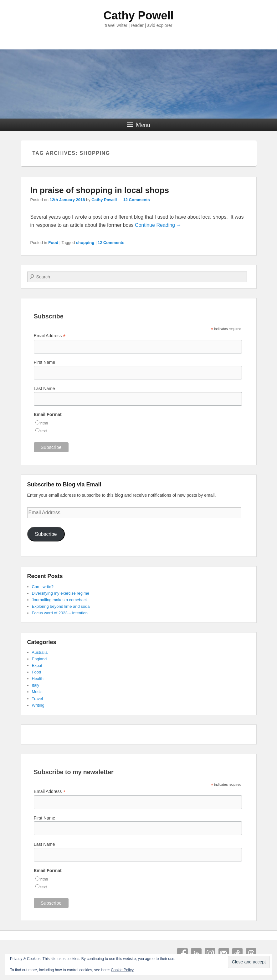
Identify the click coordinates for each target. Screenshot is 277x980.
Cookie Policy (122, 970)
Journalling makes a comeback (60, 600)
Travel (38, 699)
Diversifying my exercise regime (61, 593)
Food (53, 243)
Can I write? (43, 587)
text (44, 431)
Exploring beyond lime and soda (61, 606)
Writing (38, 705)
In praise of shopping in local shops (100, 190)
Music (37, 692)
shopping (85, 243)
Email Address (50, 336)
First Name (44, 362)
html (44, 423)
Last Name (44, 388)
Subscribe (46, 534)
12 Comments (137, 200)
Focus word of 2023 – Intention (60, 613)
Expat (37, 665)
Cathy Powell (138, 15)
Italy (36, 685)
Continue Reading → (158, 225)
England (39, 659)
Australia (40, 652)
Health (38, 679)
